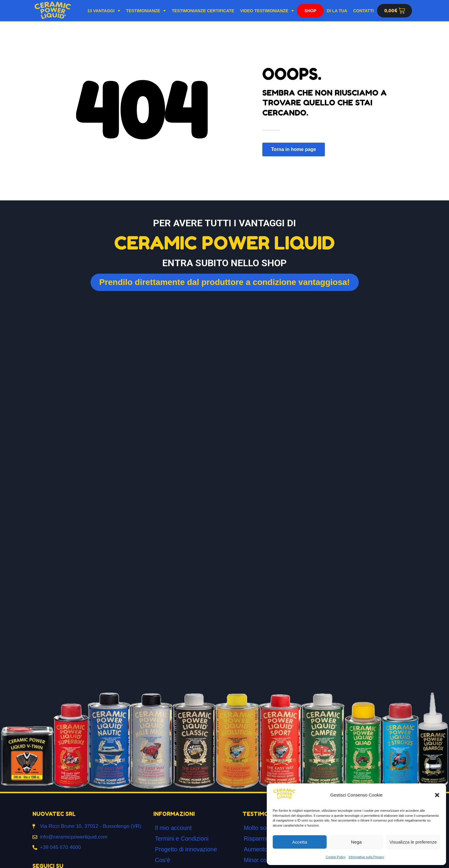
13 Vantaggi (104, 11)
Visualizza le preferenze (413, 842)
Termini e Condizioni (182, 839)
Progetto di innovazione (186, 849)
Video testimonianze (267, 11)
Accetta (300, 842)
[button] (437, 795)
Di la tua (337, 11)
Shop (311, 11)
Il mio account (173, 828)
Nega (356, 842)
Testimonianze (146, 11)
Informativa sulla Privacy (366, 857)
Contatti (363, 11)
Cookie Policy (336, 857)
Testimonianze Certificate (203, 11)
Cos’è (162, 860)
